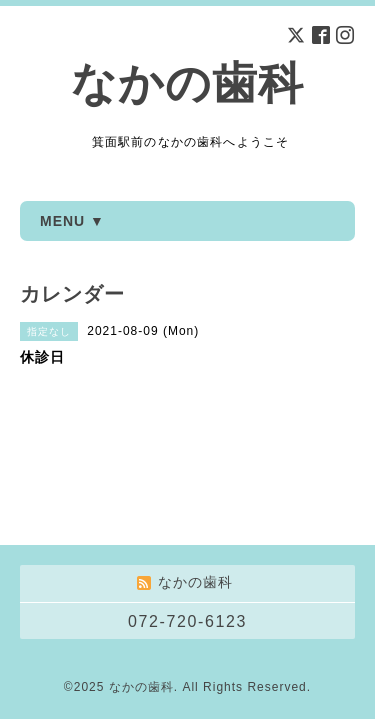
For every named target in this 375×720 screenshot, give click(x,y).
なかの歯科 (187, 83)
